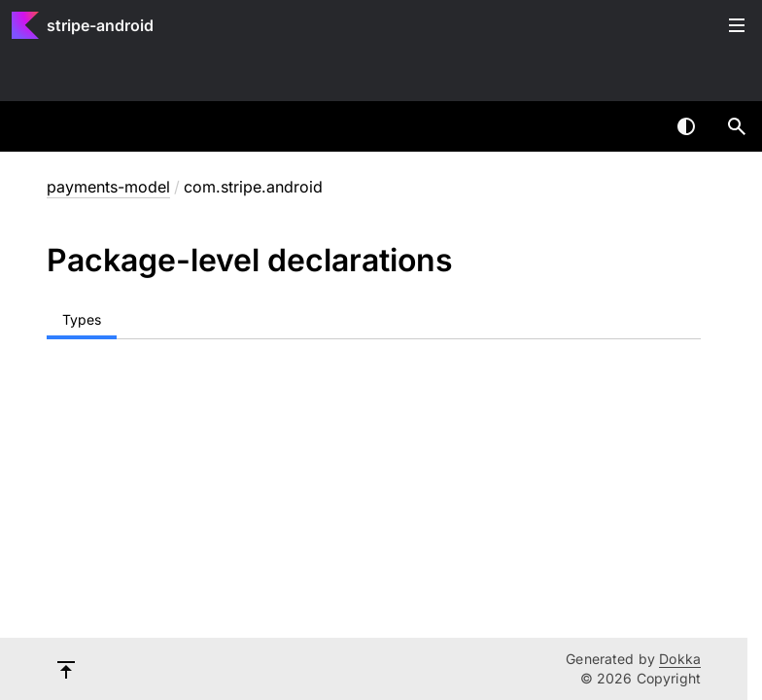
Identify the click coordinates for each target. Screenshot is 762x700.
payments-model (108, 187)
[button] (737, 126)
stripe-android (100, 25)
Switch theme (686, 126)
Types (82, 319)
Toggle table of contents (737, 25)
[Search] (737, 126)
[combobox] (636, 126)
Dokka (680, 659)
